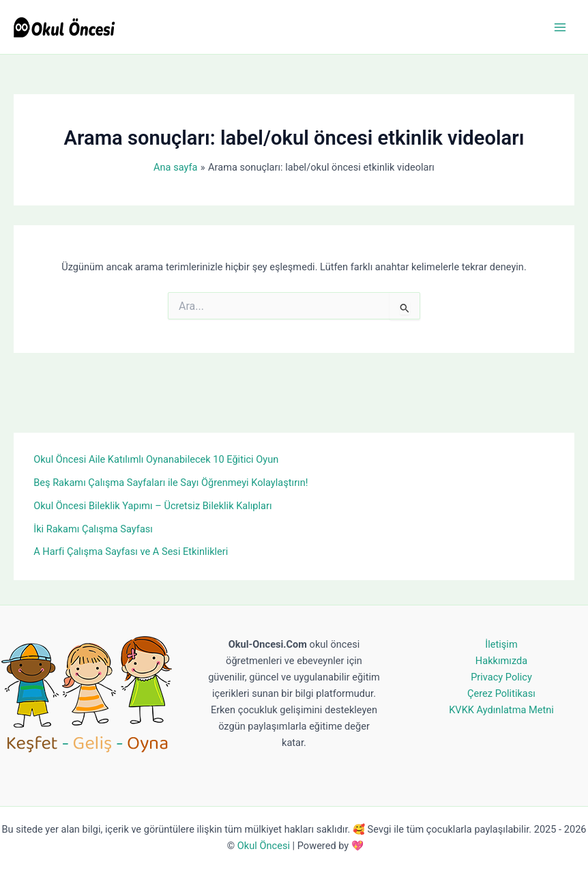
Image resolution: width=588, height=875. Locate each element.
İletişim (501, 644)
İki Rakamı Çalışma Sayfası (93, 529)
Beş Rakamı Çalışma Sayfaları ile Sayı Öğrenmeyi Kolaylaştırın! (171, 483)
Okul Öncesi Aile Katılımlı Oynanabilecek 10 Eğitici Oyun (156, 459)
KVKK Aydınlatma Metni (501, 710)
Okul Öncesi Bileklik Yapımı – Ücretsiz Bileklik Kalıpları (152, 506)
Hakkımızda (501, 661)
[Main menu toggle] (560, 27)
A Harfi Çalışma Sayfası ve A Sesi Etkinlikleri (131, 551)
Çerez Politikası (501, 693)
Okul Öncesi (264, 846)
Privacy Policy (501, 677)
